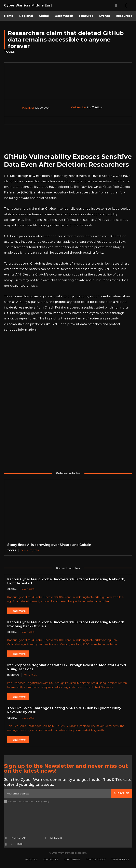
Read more (18, 611)
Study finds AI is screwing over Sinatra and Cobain (49, 545)
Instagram (19, 838)
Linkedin (56, 838)
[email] (57, 793)
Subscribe (121, 793)
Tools (9, 52)
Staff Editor (95, 107)
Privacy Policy (42, 802)
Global (12, 589)
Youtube (17, 844)
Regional (13, 675)
